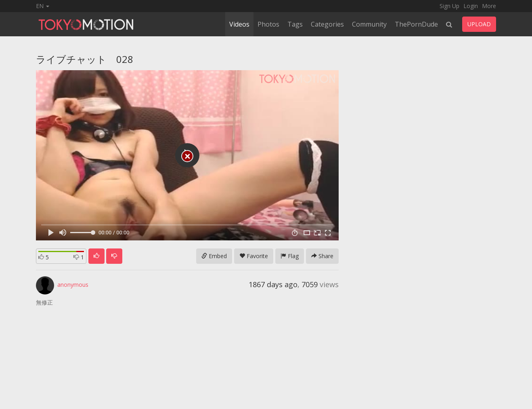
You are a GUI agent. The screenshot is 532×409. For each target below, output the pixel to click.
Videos (239, 24)
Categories (327, 24)
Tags (295, 24)
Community (369, 24)
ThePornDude (416, 24)
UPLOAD (479, 24)
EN (43, 6)
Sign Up (449, 6)
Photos (268, 24)
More (489, 6)
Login (471, 6)
